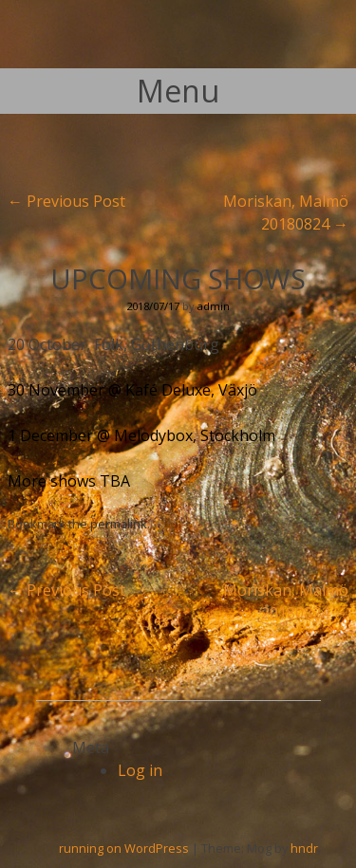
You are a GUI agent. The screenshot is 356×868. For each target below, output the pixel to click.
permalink (119, 524)
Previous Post (66, 201)
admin (214, 306)
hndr (304, 848)
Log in (140, 770)
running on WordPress (124, 848)
